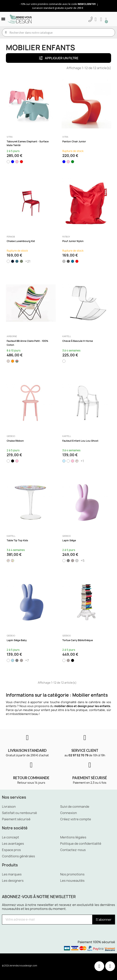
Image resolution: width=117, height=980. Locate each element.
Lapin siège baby (17, 640)
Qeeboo (11, 436)
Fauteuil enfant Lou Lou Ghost (80, 441)
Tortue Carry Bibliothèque (78, 640)
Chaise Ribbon (15, 441)
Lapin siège (69, 540)
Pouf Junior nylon (73, 241)
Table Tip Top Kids (17, 540)
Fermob (11, 237)
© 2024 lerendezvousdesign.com (20, 966)
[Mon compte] (96, 19)
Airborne (12, 336)
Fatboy (66, 237)
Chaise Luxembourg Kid (21, 241)
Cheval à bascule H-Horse (78, 341)
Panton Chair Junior (74, 141)
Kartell (67, 336)
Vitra (10, 137)
